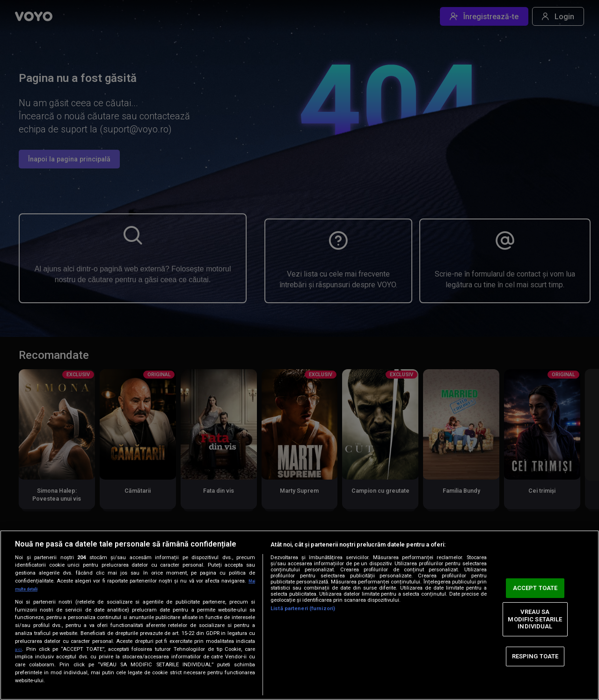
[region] (299, 615)
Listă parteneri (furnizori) (303, 609)
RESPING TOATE (535, 656)
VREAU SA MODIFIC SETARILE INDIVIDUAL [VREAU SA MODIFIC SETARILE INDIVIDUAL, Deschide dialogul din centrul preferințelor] (535, 619)
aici (20, 649)
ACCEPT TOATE (535, 588)
